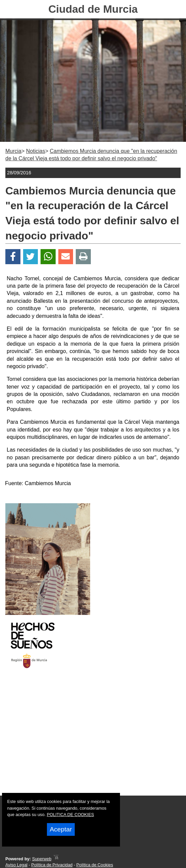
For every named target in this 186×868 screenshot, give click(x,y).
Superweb (42, 859)
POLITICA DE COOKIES (71, 815)
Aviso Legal (16, 865)
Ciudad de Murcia (93, 9)
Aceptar (61, 829)
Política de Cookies (95, 865)
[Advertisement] (93, 738)
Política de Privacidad (52, 865)
